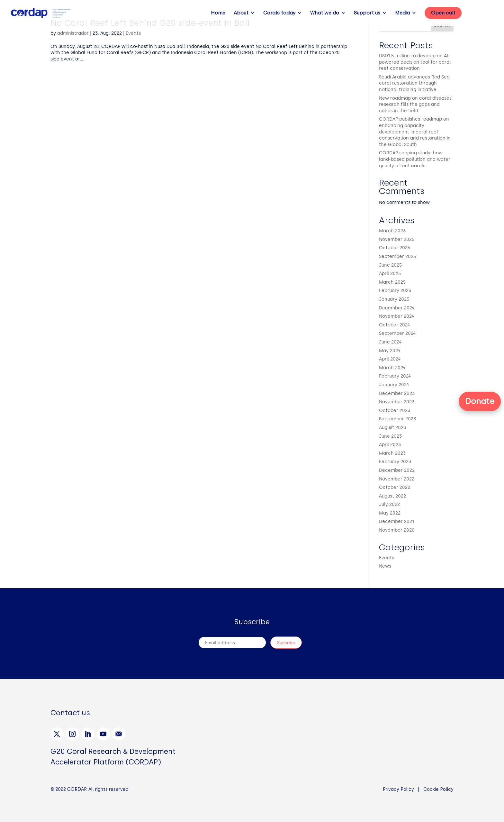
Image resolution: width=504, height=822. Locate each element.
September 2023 (398, 419)
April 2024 (390, 359)
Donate (480, 401)
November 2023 (397, 402)
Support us (367, 13)
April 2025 (390, 274)
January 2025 (394, 299)
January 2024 (394, 385)
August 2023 (393, 428)
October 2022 (395, 487)
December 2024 (397, 308)
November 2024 (397, 316)
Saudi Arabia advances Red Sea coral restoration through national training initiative (414, 83)
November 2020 (397, 530)
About (241, 13)
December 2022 (397, 470)
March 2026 (392, 231)
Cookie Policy (438, 789)
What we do (325, 13)
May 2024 (390, 351)
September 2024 (397, 333)
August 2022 (392, 496)
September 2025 (398, 256)
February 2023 (395, 462)
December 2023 (397, 393)
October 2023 (395, 411)
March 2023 (392, 453)
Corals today (279, 13)
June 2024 (390, 342)
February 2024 (395, 376)
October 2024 (395, 325)
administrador (73, 33)
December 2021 (396, 521)
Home (218, 13)
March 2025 (392, 282)
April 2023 (390, 445)
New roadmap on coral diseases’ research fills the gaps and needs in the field (416, 105)
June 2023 (391, 436)
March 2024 (392, 368)
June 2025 (391, 265)
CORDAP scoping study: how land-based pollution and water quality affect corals (415, 159)
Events (133, 33)
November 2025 (397, 239)
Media (402, 13)
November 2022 (397, 479)
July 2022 (389, 504)
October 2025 (395, 248)
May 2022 (390, 513)
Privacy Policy (398, 789)
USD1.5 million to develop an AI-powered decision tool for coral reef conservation (415, 62)
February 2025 (395, 291)
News (385, 566)
